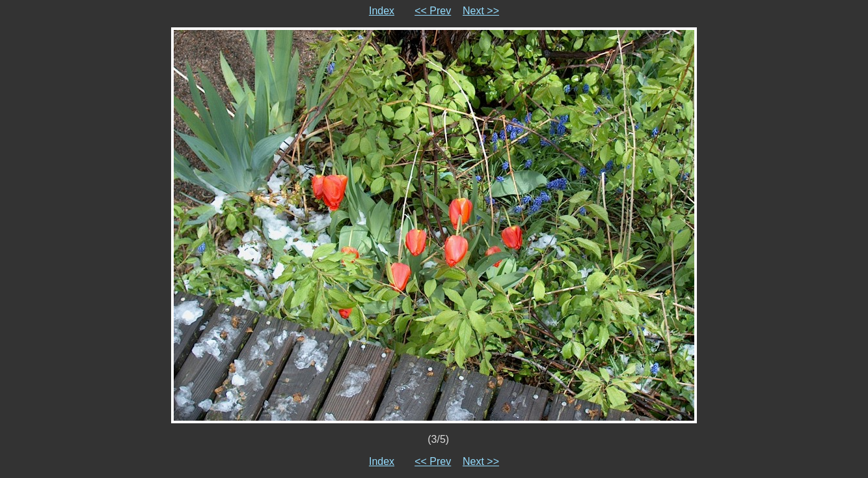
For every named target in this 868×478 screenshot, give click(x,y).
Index (382, 11)
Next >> (481, 11)
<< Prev (433, 11)
